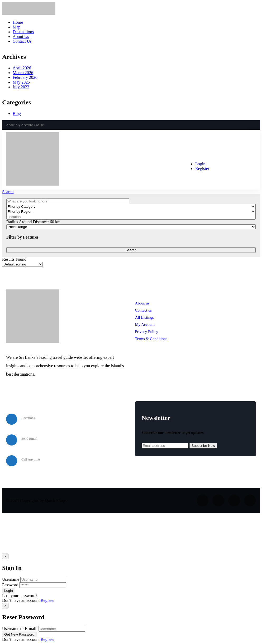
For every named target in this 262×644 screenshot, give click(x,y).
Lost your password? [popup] (20, 596)
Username (11, 579)
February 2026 (25, 77)
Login (200, 164)
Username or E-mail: (20, 629)
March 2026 (23, 73)
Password (10, 585)
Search (8, 192)
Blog (17, 113)
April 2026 (22, 68)
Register (48, 600)
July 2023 (21, 87)
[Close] (5, 556)
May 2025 (21, 82)
